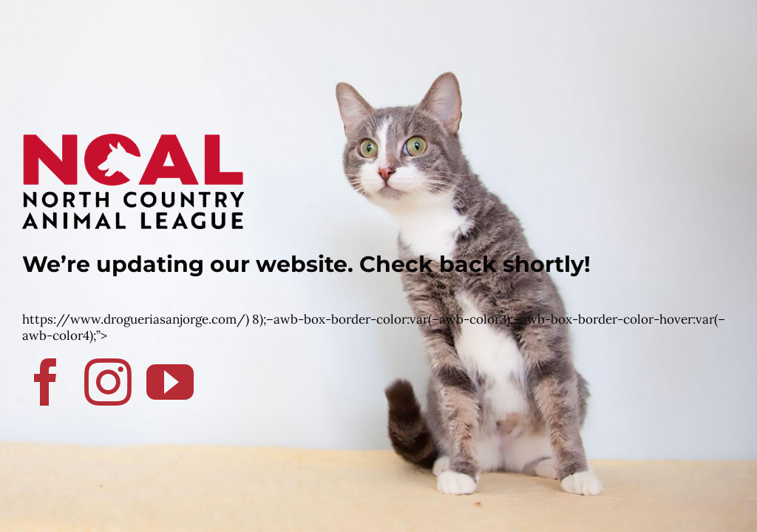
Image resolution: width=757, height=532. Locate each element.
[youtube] (170, 382)
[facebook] (46, 382)
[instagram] (108, 382)
